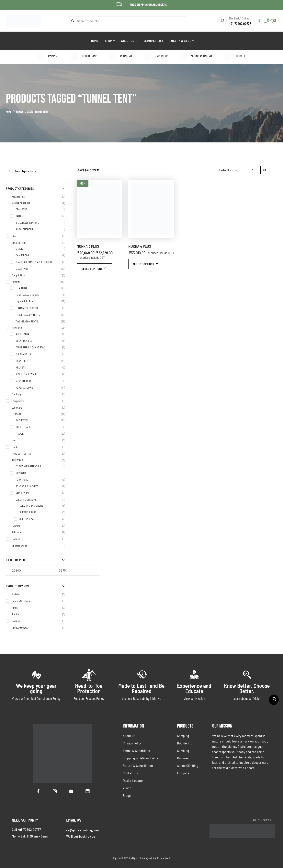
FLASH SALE (22, 288)
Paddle (15, 447)
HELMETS (21, 367)
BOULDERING (19, 243)
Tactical (16, 539)
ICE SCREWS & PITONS (27, 223)
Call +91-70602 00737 (26, 829)
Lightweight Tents (25, 301)
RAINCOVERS (22, 493)
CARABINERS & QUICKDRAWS (31, 347)
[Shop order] (237, 170)
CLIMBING (17, 328)
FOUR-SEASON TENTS (27, 295)
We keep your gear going (36, 688)
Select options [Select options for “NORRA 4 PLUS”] (144, 264)
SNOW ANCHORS (24, 229)
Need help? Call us (239, 18)
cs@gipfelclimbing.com (82, 830)
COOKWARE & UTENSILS (28, 466)
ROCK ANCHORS (24, 381)
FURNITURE (22, 480)
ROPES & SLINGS (24, 387)
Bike (14, 236)
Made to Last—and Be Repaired (141, 688)
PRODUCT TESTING (22, 454)
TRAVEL (20, 434)
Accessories (18, 197)
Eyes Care (17, 408)
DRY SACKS (21, 473)
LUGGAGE (17, 414)
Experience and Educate (194, 688)
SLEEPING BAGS (28, 512)
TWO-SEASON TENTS (27, 321)
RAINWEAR (17, 460)
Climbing (16, 394)
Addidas (16, 594)
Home (9, 112)
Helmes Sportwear (22, 601)
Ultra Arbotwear (20, 628)
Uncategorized (19, 546)
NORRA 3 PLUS (88, 246)
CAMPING (16, 282)
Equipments (18, 401)
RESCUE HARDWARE (26, 374)
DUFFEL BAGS (23, 427)
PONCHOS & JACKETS (27, 486)
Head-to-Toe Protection (89, 688)
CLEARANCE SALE (25, 354)
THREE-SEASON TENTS (28, 315)
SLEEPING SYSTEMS (26, 500)
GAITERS (20, 216)
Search (73, 21)
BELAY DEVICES (24, 341)
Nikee (15, 608)
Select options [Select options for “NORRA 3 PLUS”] (92, 269)
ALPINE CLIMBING (21, 203)
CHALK (19, 249)
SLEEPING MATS (28, 519)
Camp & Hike (18, 275)
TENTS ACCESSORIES (27, 308)
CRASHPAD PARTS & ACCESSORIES (34, 262)
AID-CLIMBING (23, 334)
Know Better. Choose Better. (247, 688)
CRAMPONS (21, 209)
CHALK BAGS (22, 255)
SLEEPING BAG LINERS (31, 506)
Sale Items (17, 532)
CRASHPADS (22, 269)
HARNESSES (22, 361)
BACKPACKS (22, 420)
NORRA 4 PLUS (140, 246)
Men (14, 440)
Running (16, 526)
